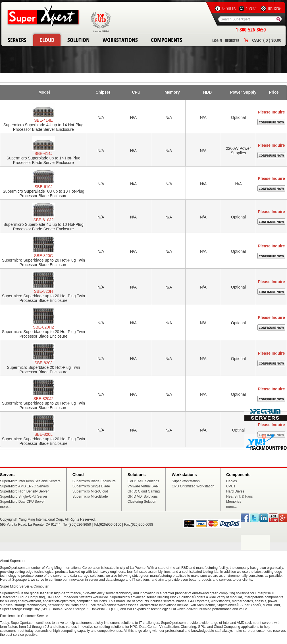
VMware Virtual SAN (143, 486)
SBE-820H (43, 291)
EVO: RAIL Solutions (143, 481)
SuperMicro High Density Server (24, 491)
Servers (17, 40)
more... (5, 507)
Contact (252, 9)
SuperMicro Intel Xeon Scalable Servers (30, 481)
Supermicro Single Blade (91, 486)
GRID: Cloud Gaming (144, 491)
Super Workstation (186, 481)
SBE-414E (43, 120)
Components (167, 40)
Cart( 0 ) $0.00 (267, 40)
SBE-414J (43, 153)
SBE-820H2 (43, 327)
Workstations (120, 40)
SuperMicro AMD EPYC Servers (24, 486)
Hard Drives (235, 491)
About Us (229, 9)
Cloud (47, 40)
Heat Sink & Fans (239, 496)
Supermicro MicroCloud (90, 491)
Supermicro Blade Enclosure (94, 481)
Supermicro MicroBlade (90, 496)
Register (232, 40)
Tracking (274, 9)
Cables (231, 481)
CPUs (231, 486)
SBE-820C (43, 256)
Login (217, 40)
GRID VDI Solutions (143, 496)
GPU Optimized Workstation (193, 486)
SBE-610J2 (43, 220)
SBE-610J (43, 187)
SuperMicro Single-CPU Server (24, 496)
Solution (78, 40)
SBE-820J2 (43, 399)
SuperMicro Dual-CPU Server (22, 502)
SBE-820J (43, 363)
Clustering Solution (142, 502)
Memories (234, 502)
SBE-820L (43, 434)
